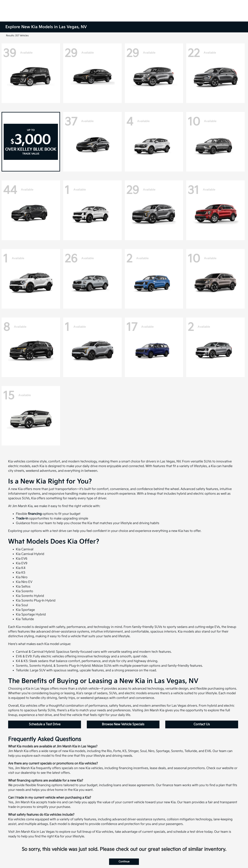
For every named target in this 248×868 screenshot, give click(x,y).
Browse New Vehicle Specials (123, 724)
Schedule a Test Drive (45, 724)
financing (35, 514)
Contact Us (202, 724)
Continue (124, 862)
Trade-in (22, 519)
